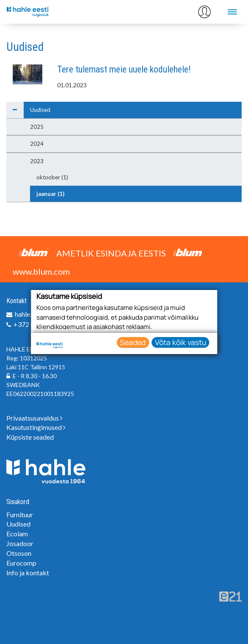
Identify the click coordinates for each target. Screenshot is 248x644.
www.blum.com (41, 271)
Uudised (40, 110)
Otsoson (19, 553)
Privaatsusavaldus (34, 418)
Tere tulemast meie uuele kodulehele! (124, 70)
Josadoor (20, 543)
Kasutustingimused (36, 427)
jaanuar (50, 194)
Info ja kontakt (28, 573)
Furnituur (20, 514)
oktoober (52, 177)
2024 (37, 144)
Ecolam (17, 534)
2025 (37, 127)
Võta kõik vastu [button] (180, 342)
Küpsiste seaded (30, 437)
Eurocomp (21, 563)
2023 (37, 161)
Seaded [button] (133, 342)
